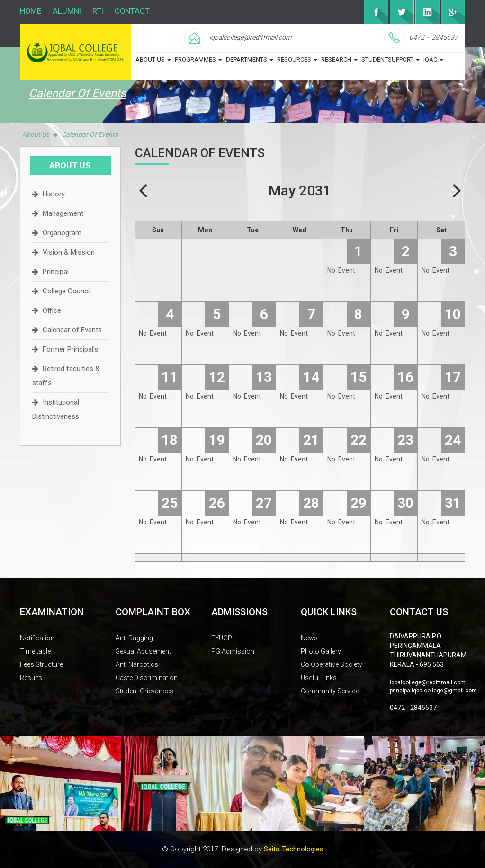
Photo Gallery (321, 651)
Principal (56, 272)
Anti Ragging (134, 638)
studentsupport (391, 59)
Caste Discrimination (147, 678)
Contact (134, 11)
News (309, 638)
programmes (198, 59)
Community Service (330, 691)
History (54, 194)
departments (250, 59)
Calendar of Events (72, 330)
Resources (297, 59)
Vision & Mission (69, 252)
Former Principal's (70, 349)
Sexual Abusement (143, 651)
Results (31, 678)
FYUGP (222, 638)
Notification (37, 638)
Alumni (67, 11)
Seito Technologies (294, 849)
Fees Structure (41, 664)
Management (63, 213)
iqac (433, 59)
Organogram (62, 233)
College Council (67, 291)
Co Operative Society (332, 664)
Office (52, 310)
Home (31, 11)
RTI (99, 11)
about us (153, 59)
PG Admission (233, 651)
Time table (35, 651)
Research (339, 59)
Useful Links (319, 678)
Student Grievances (144, 691)
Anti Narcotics (137, 664)
